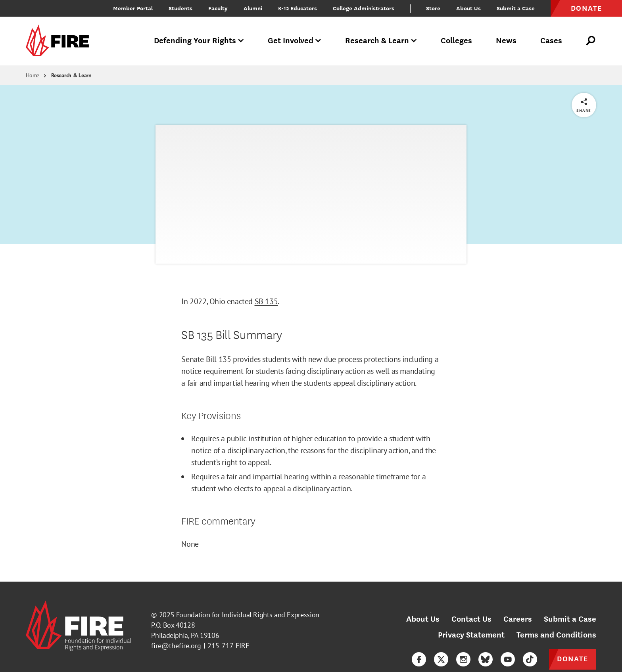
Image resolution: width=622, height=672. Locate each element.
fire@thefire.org (176, 646)
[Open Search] (591, 41)
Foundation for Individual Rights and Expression (248, 615)
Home (33, 75)
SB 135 (266, 301)
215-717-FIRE (228, 646)
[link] (60, 41)
